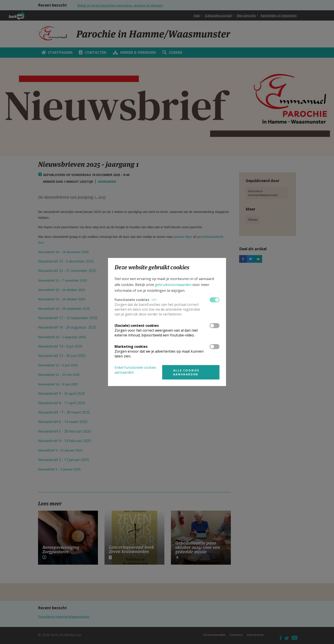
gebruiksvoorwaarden (173, 285)
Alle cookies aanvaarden (186, 372)
